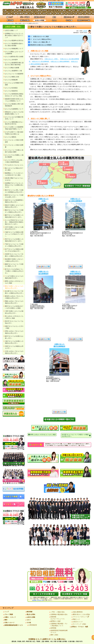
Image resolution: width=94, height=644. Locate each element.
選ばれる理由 (31, 614)
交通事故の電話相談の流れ (59, 614)
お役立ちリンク (78, 622)
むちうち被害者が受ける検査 (14, 57)
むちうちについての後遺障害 (14, 74)
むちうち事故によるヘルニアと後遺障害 (14, 53)
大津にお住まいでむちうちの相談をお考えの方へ (14, 352)
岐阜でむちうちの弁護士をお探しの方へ (14, 337)
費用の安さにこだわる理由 (81, 614)
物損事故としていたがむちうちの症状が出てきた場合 (14, 174)
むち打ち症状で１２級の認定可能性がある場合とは (14, 133)
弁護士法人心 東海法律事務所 (60, 61)
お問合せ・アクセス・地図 (79, 627)
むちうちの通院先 (11, 137)
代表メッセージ (9, 623)
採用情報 (53, 628)
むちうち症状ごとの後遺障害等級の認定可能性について (14, 128)
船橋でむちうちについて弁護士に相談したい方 (14, 265)
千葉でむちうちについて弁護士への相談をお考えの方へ (14, 245)
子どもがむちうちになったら (14, 165)
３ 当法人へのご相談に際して (39, 42)
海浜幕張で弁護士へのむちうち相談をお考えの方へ (14, 260)
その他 (29, 623)
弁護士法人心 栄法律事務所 (40, 61)
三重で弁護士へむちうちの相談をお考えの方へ (14, 312)
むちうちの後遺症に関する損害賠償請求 (14, 105)
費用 (6, 620)
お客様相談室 (33, 625)
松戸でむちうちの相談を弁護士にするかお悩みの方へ (14, 250)
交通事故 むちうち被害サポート (47, 641)
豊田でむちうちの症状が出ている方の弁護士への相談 (14, 307)
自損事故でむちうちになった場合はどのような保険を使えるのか (14, 185)
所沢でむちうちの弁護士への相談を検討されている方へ (14, 240)
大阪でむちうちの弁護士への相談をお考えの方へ (14, 342)
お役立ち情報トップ (11, 30)
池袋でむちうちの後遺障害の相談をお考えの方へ (14, 201)
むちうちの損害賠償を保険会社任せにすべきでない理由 (14, 95)
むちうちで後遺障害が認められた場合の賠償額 (14, 44)
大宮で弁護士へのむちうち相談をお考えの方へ (14, 228)
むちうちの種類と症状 (12, 77)
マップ (43, 266)
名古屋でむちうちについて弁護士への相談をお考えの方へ (14, 292)
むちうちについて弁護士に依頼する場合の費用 (14, 151)
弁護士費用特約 (78, 612)
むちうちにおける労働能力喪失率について (14, 118)
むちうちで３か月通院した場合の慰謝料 (14, 156)
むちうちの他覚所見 (11, 91)
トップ (4, 23)
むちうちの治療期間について (14, 109)
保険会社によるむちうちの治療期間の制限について (14, 113)
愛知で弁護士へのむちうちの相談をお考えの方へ (14, 287)
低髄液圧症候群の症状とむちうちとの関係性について (14, 100)
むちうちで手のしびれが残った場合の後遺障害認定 (14, 161)
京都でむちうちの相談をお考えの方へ (14, 347)
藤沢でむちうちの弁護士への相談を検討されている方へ (14, 216)
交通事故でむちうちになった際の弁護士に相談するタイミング (14, 36)
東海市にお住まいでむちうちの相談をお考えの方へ (14, 297)
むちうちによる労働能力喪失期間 (14, 84)
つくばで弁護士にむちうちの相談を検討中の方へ (14, 277)
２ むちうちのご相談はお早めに (40, 39)
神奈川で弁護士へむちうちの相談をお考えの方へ (14, 206)
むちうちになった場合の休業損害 (14, 141)
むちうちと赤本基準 (11, 60)
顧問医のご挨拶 (56, 621)
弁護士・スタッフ (10, 617)
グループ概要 (9, 614)
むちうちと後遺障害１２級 (13, 71)
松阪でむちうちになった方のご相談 (14, 327)
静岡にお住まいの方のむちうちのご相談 (14, 282)
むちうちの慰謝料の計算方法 (14, 41)
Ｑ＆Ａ (29, 620)
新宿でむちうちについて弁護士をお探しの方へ (14, 196)
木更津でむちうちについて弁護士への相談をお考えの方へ (14, 255)
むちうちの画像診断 (11, 80)
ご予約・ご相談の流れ (58, 612)
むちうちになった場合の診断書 (14, 146)
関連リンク (76, 619)
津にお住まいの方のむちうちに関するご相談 (14, 317)
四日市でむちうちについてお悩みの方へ (14, 322)
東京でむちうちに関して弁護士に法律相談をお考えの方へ (14, 191)
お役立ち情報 (11, 23)
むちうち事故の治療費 (12, 68)
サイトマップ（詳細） (80, 624)
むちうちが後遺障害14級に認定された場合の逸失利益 (14, 64)
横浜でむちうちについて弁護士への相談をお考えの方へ (14, 211)
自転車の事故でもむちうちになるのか (14, 179)
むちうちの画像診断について (14, 49)
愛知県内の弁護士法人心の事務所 (40, 45)
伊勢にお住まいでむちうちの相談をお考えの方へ (14, 332)
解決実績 (29, 612)
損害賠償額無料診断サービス (14, 625)
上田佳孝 (85, 31)
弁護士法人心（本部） (52, 59)
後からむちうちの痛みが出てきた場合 (14, 169)
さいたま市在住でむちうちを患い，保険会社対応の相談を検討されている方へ (14, 222)
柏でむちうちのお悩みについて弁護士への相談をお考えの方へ (14, 271)
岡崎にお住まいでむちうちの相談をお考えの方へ (14, 302)
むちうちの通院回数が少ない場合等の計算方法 (14, 123)
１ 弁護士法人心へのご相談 (38, 36)
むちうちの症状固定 (11, 88)
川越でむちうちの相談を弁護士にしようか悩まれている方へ (14, 234)
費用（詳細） (55, 635)
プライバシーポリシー (81, 617)
